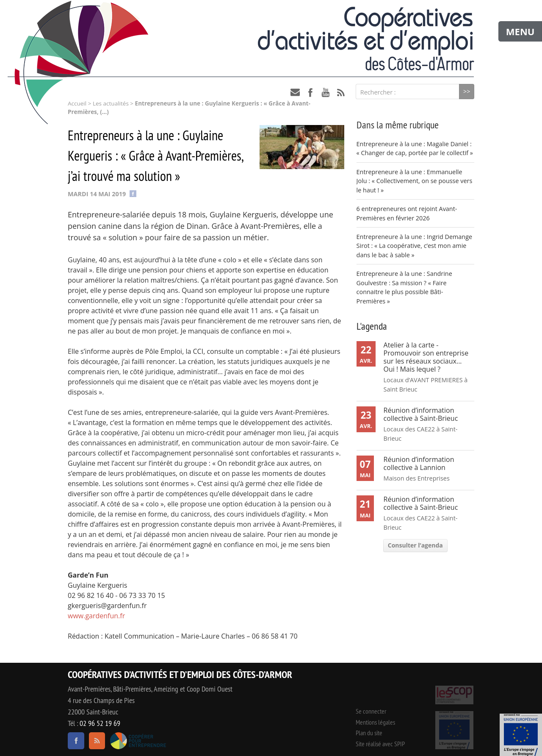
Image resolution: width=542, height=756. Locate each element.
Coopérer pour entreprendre (138, 741)
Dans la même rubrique (398, 125)
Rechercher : (378, 92)
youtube (326, 92)
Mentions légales (375, 722)
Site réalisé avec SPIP (380, 744)
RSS (341, 92)
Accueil (77, 103)
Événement (521, 735)
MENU (520, 31)
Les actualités (111, 103)
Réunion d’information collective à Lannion (419, 463)
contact (295, 92)
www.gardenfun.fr (96, 616)
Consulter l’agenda (415, 545)
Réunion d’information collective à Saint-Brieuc (421, 414)
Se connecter (371, 711)
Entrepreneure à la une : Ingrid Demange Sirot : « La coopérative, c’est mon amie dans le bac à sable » (414, 246)
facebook (310, 92)
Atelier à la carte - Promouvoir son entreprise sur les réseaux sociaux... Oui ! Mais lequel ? (426, 357)
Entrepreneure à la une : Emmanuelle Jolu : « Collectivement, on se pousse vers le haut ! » (415, 181)
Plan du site (369, 733)
